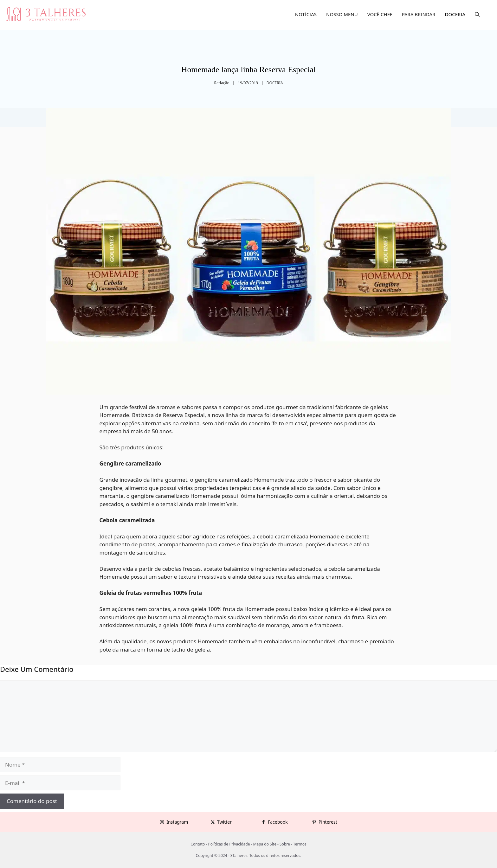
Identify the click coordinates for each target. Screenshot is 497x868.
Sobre (285, 844)
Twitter (224, 822)
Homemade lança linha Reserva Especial (248, 70)
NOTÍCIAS (306, 14)
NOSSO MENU (342, 14)
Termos (300, 844)
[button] (477, 14)
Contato (198, 844)
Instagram (177, 822)
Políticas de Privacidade (229, 844)
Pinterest (328, 822)
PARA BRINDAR (419, 14)
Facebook (278, 822)
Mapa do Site (265, 844)
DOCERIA (455, 14)
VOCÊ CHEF (380, 14)
